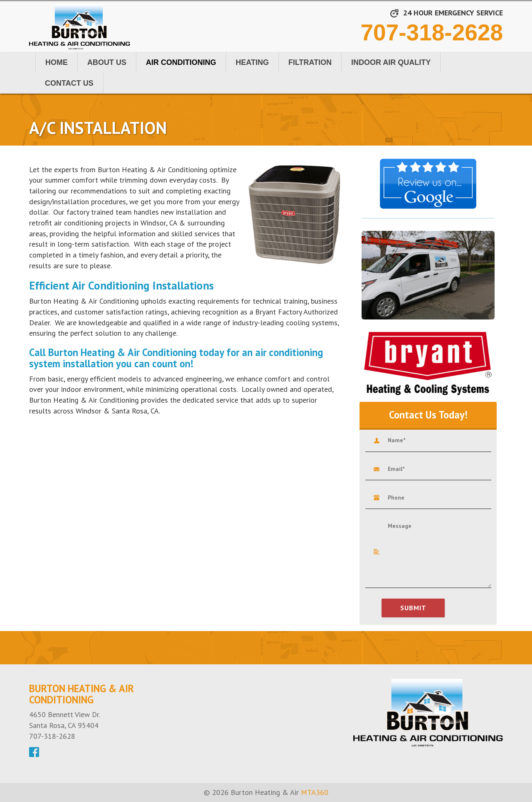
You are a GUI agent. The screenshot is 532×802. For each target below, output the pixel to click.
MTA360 (315, 792)
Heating (252, 62)
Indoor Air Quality (391, 62)
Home (57, 62)
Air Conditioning (181, 62)
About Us (107, 62)
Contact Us (69, 83)
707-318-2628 (432, 32)
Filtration (310, 62)
